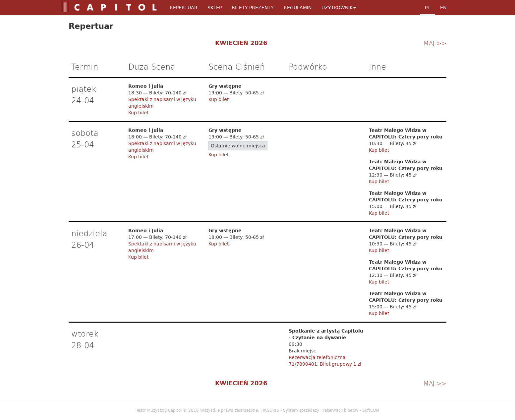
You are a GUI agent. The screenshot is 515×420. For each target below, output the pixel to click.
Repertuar (184, 8)
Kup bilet (138, 113)
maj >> (435, 43)
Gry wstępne (225, 86)
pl (428, 8)
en (443, 8)
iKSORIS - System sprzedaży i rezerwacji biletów (311, 410)
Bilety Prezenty (253, 8)
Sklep (215, 8)
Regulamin (298, 8)
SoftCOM (371, 410)
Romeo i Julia (146, 86)
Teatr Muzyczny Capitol (159, 410)
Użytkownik (339, 8)
